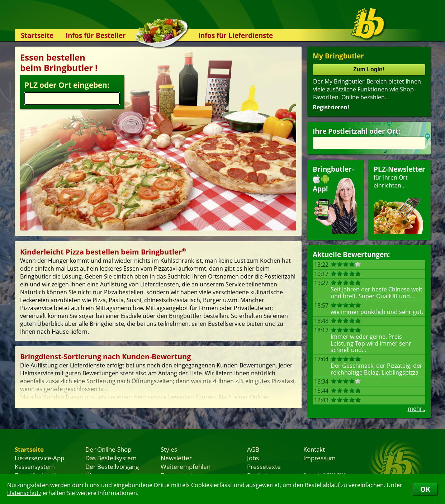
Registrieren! (331, 107)
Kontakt (314, 449)
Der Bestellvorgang (112, 466)
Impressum (319, 458)
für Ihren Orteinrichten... (399, 199)
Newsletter (176, 458)
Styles (169, 449)
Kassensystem (35, 466)
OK (425, 489)
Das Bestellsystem (111, 458)
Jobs (253, 458)
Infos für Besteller (96, 35)
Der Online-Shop (108, 449)
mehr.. (416, 409)
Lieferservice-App (39, 458)
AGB (253, 449)
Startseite (37, 35)
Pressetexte (264, 466)
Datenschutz (24, 493)
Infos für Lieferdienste (236, 35)
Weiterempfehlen (186, 466)
